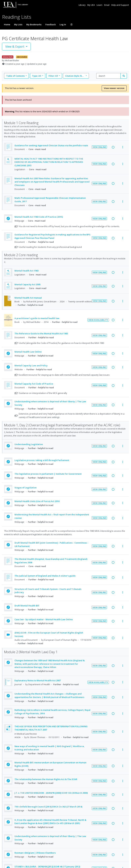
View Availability (98, 320)
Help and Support (120, 5)
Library (82, 5)
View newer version (114, 88)
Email (107, 5)
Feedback (51, 24)
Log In (63, 24)
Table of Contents (16, 76)
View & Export (15, 46)
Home (7, 24)
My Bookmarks (34, 24)
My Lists (18, 24)
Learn (100, 5)
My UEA (91, 5)
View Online (99, 147)
